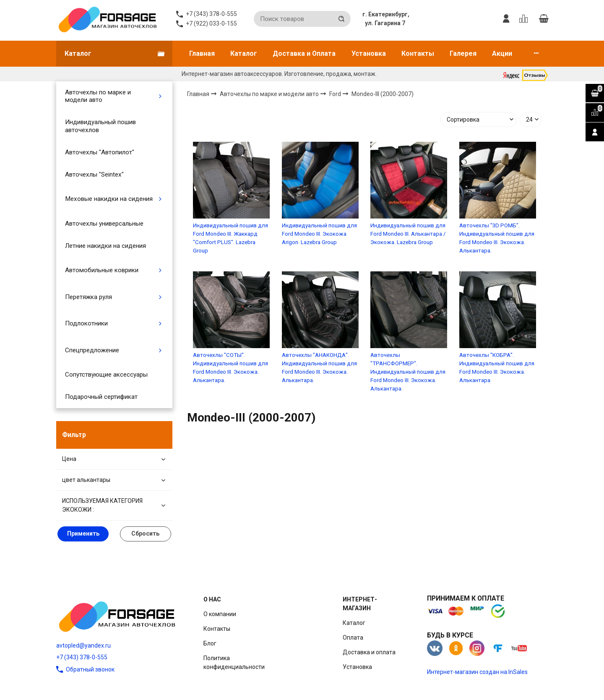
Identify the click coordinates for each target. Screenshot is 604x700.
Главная (202, 53)
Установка (369, 53)
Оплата (353, 638)
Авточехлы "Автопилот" (100, 152)
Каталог (244, 53)
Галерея (463, 53)
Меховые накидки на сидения (109, 199)
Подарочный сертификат (101, 397)
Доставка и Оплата (304, 53)
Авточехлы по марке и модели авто (98, 96)
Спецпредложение (92, 350)
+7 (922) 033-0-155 (211, 23)
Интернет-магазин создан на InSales (477, 672)
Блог (210, 643)
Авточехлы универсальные (104, 224)
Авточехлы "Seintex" (94, 174)
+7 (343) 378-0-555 (82, 657)
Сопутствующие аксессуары (106, 375)
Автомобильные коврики (102, 270)
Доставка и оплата (369, 652)
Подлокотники (86, 323)
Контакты (418, 53)
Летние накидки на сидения (105, 246)
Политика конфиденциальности (234, 662)
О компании (220, 614)
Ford (336, 94)
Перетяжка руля (89, 297)
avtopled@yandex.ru (83, 645)
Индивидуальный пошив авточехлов (100, 126)
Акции (502, 53)
